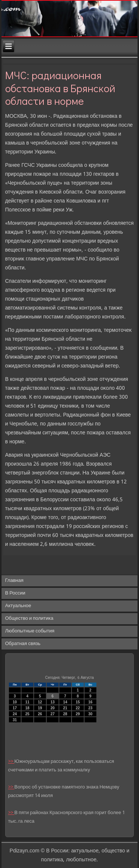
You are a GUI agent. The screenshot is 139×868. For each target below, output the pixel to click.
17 (15, 708)
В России (15, 593)
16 (90, 702)
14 (65, 702)
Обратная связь (23, 644)
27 (52, 714)
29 (78, 714)
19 (40, 708)
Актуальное (18, 606)
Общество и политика (29, 618)
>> (11, 762)
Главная (14, 581)
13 (52, 702)
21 (65, 708)
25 (27, 714)
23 (90, 708)
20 (52, 708)
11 (27, 702)
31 (15, 720)
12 (40, 702)
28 (65, 714)
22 (78, 708)
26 (40, 714)
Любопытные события (30, 631)
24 (15, 714)
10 (15, 702)
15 (78, 702)
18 (27, 708)
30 (90, 714)
